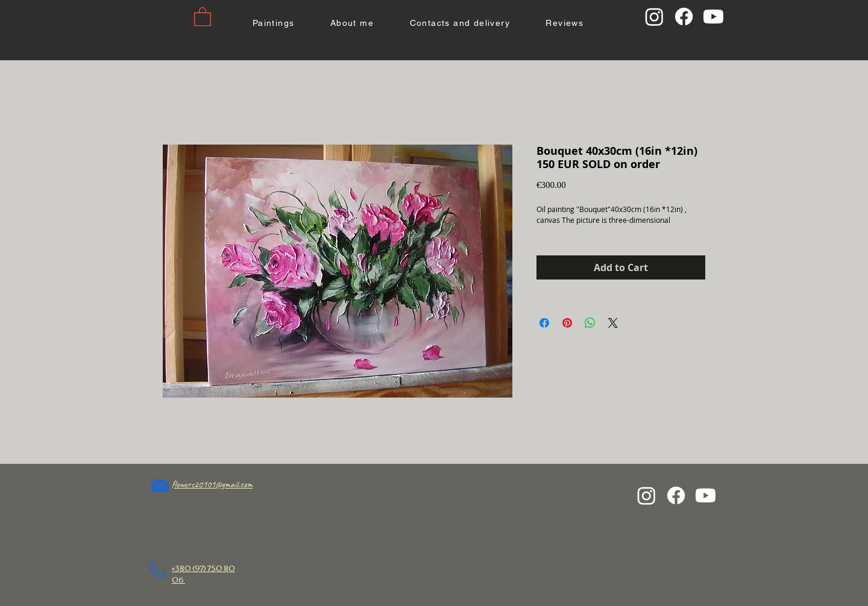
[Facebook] (684, 17)
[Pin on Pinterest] (567, 323)
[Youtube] (713, 17)
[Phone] (157, 570)
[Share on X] (613, 323)
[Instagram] (654, 17)
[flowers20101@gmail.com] (160, 486)
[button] (203, 16)
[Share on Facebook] (544, 323)
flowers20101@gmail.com (212, 484)
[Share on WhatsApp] (590, 323)
